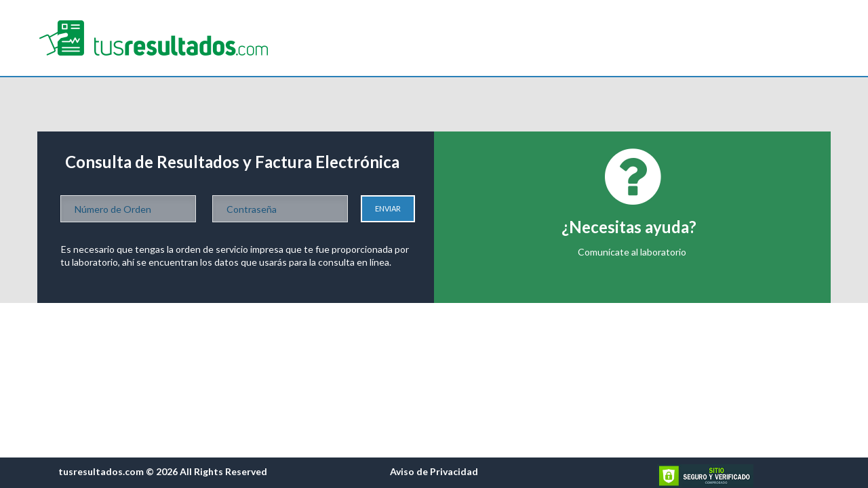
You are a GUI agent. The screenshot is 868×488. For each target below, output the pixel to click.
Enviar (388, 208)
